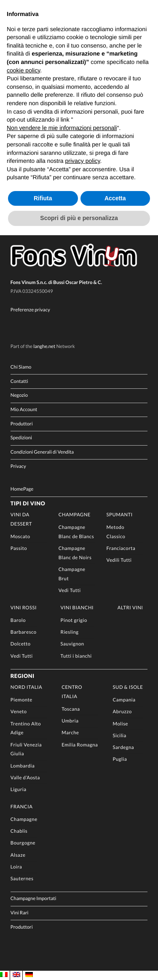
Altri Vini (130, 608)
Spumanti (120, 515)
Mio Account (24, 410)
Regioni (23, 676)
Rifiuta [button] (43, 198)
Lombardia (23, 766)
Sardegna (124, 748)
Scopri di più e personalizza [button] (79, 218)
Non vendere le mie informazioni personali (62, 128)
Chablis (19, 831)
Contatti (19, 381)
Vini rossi (24, 608)
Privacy (18, 466)
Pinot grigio (74, 620)
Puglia (120, 759)
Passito (19, 548)
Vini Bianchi (77, 608)
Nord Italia (26, 687)
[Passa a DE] (29, 975)
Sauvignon (72, 644)
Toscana (71, 709)
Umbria (70, 721)
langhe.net (44, 347)
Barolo (18, 620)
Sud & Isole (128, 687)
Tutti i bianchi (76, 656)
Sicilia (120, 736)
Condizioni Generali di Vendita (42, 452)
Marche (70, 733)
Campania (124, 700)
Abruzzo (122, 712)
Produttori (22, 424)
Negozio (19, 395)
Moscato (20, 537)
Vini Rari (20, 913)
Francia (22, 807)
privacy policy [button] (83, 161)
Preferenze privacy (30, 310)
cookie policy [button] (23, 70)
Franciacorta (121, 548)
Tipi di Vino (28, 503)
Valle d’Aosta (25, 778)
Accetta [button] (115, 198)
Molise (121, 724)
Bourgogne (23, 843)
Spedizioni (21, 438)
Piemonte (21, 700)
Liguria (19, 790)
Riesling (70, 632)
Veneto (19, 712)
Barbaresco (24, 632)
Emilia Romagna (80, 745)
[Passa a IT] (4, 975)
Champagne (75, 515)
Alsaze (18, 855)
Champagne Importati (33, 899)
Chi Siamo (21, 367)
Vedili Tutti (119, 560)
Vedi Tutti (70, 591)
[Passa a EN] (16, 975)
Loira (16, 867)
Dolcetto (21, 644)
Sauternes (22, 879)
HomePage (22, 489)
